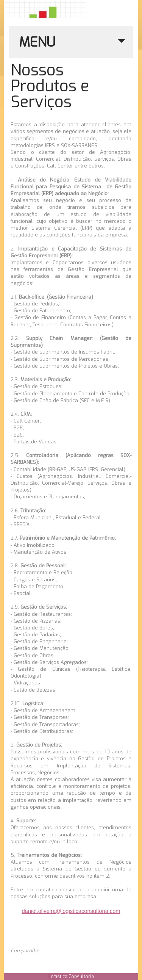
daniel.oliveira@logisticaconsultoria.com (71, 911)
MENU (72, 46)
